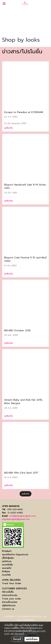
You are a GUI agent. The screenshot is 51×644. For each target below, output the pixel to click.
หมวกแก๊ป (7, 568)
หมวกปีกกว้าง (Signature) (15, 555)
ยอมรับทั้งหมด (32, 639)
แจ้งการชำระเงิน (10, 595)
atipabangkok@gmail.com (16, 519)
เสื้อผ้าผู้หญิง (8, 558)
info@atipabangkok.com (23, 516)
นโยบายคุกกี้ (19, 634)
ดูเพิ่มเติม (9, 128)
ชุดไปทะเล (7, 561)
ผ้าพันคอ (6, 571)
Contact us (8, 609)
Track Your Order (12, 583)
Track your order (12, 599)
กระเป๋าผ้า (6, 575)
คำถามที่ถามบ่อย (10, 602)
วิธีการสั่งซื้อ (8, 592)
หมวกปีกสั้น (7, 565)
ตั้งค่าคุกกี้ (17, 639)
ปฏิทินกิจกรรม (9, 605)
